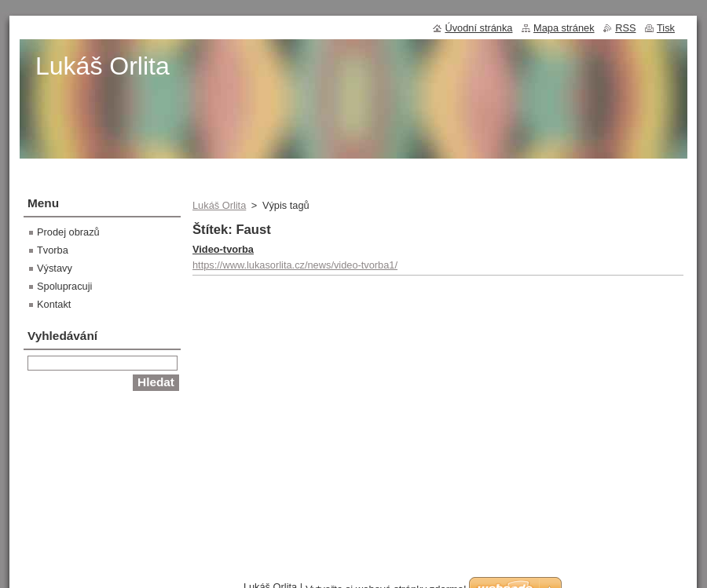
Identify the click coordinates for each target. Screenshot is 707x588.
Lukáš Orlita (219, 205)
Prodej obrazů (68, 232)
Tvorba (53, 250)
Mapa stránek (564, 28)
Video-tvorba (223, 249)
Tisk (666, 28)
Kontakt (54, 304)
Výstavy (55, 268)
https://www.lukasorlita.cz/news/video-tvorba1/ (295, 265)
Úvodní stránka (478, 28)
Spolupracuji (64, 286)
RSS (625, 28)
